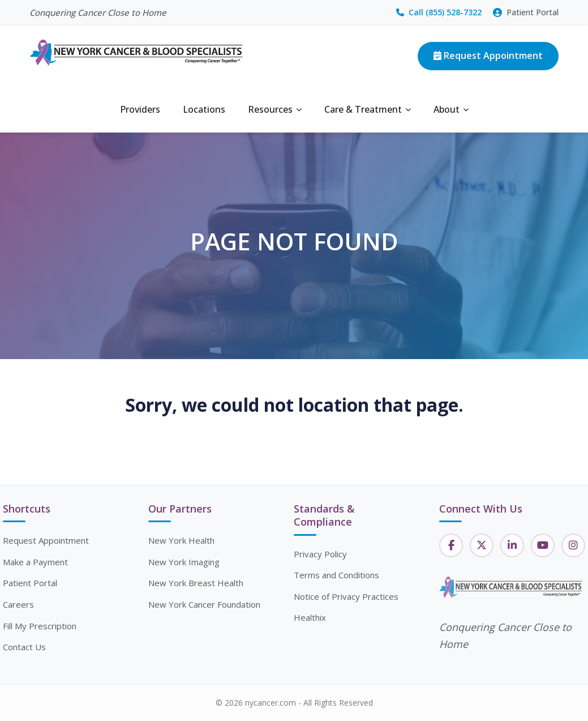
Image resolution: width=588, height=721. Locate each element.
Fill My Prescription (40, 626)
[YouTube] (543, 545)
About (451, 109)
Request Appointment (488, 56)
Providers (140, 109)
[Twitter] (482, 545)
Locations (204, 109)
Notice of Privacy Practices (346, 596)
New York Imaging (184, 562)
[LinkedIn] (512, 545)
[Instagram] (573, 545)
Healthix (310, 617)
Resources (275, 109)
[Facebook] (451, 545)
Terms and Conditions (336, 575)
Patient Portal (526, 12)
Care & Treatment (368, 109)
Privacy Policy (320, 554)
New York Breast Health (196, 583)
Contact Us (24, 647)
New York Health (181, 540)
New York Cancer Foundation (204, 604)
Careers (18, 604)
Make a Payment (35, 562)
